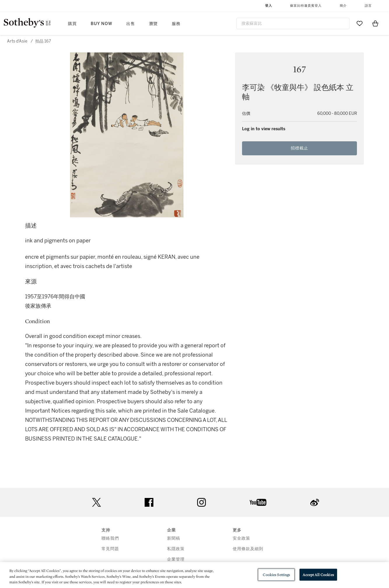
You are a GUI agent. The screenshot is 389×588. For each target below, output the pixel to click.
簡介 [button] (343, 6)
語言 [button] (368, 6)
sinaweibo (315, 502)
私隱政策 (176, 549)
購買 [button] (72, 24)
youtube (258, 502)
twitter (97, 502)
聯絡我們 (110, 538)
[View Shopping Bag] (375, 23)
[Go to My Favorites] (360, 23)
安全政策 (241, 538)
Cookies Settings (276, 574)
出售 (131, 24)
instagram (201, 502)
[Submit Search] (343, 23)
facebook (149, 502)
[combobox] (293, 23)
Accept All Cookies (318, 574)
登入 (269, 6)
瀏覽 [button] (153, 24)
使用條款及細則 (248, 549)
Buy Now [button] (101, 24)
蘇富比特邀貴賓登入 (306, 6)
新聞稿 (174, 538)
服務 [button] (176, 24)
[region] (194, 575)
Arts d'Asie (17, 41)
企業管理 (176, 559)
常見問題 (110, 549)
